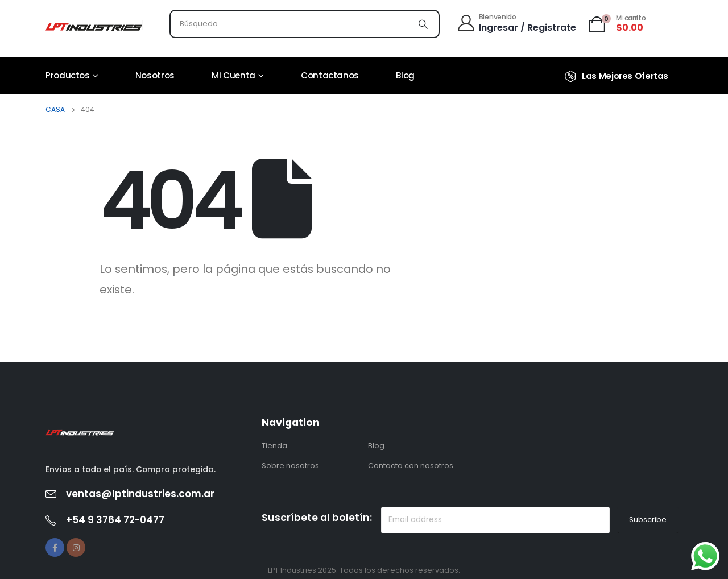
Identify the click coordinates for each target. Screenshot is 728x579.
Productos (68, 75)
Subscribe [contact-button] (648, 520)
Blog (405, 75)
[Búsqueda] (423, 24)
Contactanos (330, 75)
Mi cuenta (233, 75)
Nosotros (155, 75)
